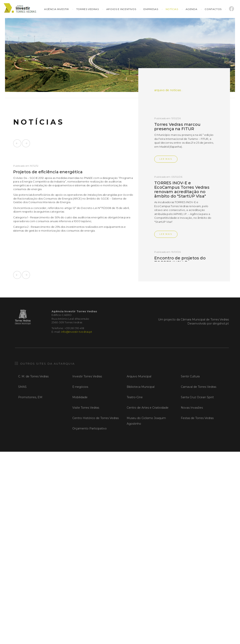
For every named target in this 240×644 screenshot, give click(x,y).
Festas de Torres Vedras (197, 418)
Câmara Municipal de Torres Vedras (205, 319)
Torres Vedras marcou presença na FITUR (177, 127)
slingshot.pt (221, 324)
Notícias (172, 9)
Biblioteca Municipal (141, 387)
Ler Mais (166, 159)
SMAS (22, 387)
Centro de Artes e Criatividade (148, 408)
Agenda (192, 9)
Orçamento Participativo (90, 428)
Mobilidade (80, 397)
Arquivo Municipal (139, 376)
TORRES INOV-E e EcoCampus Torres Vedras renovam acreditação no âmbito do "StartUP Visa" (182, 189)
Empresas (151, 9)
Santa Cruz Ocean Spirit (197, 397)
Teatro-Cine (135, 397)
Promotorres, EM (30, 397)
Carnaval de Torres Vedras (199, 387)
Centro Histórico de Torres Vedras (96, 418)
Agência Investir (57, 9)
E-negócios (80, 387)
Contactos (213, 9)
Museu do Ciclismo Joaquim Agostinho (146, 421)
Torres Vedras (88, 9)
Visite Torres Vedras (86, 408)
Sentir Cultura (190, 376)
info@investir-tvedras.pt (77, 332)
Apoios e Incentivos (121, 9)
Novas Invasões (192, 408)
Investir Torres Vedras (87, 376)
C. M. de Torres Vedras (33, 376)
